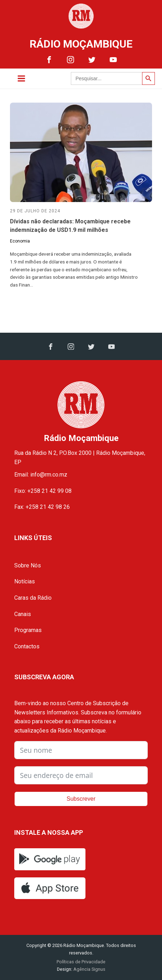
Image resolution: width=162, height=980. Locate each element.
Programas (28, 630)
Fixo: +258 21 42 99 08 (43, 491)
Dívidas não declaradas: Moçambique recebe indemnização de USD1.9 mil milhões (70, 226)
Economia (20, 241)
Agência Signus (89, 969)
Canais (23, 614)
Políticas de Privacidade (81, 962)
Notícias (25, 581)
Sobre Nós (28, 565)
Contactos (27, 646)
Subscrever (81, 799)
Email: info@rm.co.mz (41, 475)
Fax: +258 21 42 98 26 (42, 507)
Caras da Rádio (33, 598)
